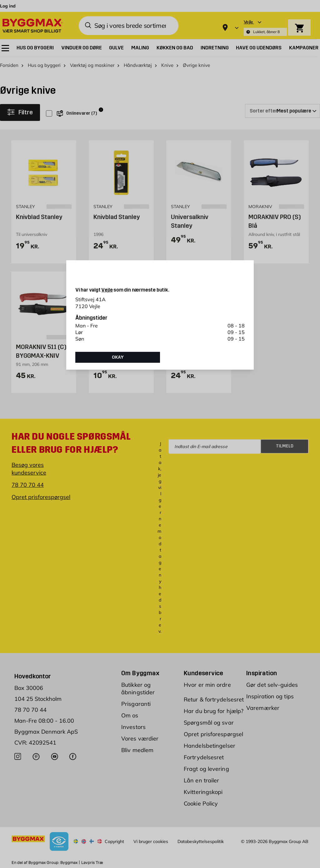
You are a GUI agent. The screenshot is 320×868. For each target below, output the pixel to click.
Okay (118, 357)
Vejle (107, 290)
